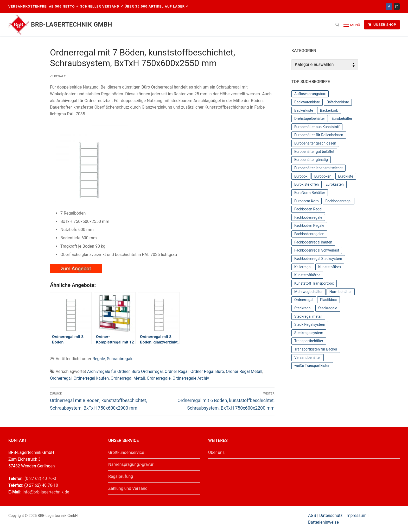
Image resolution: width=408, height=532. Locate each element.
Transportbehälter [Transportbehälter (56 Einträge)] (309, 341)
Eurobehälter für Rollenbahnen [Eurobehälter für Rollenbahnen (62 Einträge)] (319, 135)
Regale (58, 76)
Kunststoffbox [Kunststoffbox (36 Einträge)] (330, 267)
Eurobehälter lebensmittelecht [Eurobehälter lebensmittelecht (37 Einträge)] (318, 168)
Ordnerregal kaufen (91, 378)
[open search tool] (337, 25)
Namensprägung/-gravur (131, 464)
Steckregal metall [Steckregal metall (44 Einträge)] (308, 316)
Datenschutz (331, 515)
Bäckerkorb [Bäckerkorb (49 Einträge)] (329, 110)
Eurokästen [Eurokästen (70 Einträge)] (335, 184)
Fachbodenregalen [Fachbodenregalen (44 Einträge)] (309, 234)
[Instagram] (397, 6)
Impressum (356, 515)
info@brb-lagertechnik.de (46, 492)
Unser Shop (382, 24)
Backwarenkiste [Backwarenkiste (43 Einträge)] (307, 102)
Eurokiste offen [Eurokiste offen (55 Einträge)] (307, 184)
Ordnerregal (61, 378)
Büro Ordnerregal (147, 371)
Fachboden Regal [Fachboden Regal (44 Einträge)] (308, 209)
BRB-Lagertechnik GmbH (72, 24)
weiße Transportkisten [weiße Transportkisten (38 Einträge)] (312, 366)
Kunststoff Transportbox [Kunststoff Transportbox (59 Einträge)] (314, 283)
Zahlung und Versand (128, 488)
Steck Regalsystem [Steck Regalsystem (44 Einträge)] (310, 324)
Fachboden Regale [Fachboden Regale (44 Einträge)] (309, 226)
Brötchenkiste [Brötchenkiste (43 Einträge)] (338, 102)
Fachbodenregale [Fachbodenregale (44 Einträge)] (308, 217)
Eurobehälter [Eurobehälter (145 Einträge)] (342, 118)
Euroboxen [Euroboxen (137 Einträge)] (323, 176)
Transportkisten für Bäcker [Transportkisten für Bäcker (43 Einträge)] (316, 349)
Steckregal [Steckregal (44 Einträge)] (303, 308)
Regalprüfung (121, 476)
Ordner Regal (177, 371)
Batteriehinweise (323, 522)
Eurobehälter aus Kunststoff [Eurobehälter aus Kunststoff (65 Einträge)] (317, 127)
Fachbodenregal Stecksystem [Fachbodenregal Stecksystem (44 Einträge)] (318, 259)
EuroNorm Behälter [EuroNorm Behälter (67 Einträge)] (310, 193)
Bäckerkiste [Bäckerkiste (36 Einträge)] (304, 110)
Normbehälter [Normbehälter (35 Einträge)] (341, 292)
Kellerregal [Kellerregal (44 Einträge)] (303, 267)
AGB (313, 515)
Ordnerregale (159, 378)
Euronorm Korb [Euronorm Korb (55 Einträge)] (307, 201)
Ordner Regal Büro (207, 371)
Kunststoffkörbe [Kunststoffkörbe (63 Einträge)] (307, 275)
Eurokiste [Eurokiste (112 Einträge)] (346, 176)
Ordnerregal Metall (128, 378)
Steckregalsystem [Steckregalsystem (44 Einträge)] (309, 333)
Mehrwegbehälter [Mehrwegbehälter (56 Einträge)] (308, 292)
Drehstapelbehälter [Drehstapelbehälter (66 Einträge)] (310, 118)
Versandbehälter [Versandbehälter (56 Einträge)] (308, 358)
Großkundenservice (126, 452)
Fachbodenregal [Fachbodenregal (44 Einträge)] (339, 201)
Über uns (216, 452)
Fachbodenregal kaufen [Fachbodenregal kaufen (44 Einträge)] (313, 242)
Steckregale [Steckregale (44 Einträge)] (328, 308)
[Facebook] (389, 6)
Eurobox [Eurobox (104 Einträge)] (301, 176)
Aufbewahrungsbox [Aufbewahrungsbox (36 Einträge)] (310, 94)
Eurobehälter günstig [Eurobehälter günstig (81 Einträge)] (311, 160)
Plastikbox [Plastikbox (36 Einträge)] (329, 300)
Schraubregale (120, 359)
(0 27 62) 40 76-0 (40, 478)
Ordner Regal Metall (244, 371)
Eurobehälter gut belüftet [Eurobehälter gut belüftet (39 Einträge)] (314, 152)
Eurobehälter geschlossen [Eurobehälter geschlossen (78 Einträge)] (315, 143)
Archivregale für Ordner (108, 371)
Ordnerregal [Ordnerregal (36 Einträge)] (304, 300)
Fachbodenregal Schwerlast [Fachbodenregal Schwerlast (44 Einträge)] (317, 250)
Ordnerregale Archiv (191, 378)
